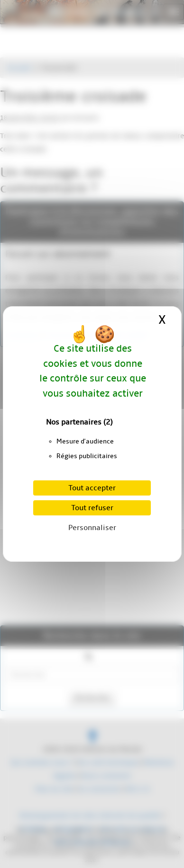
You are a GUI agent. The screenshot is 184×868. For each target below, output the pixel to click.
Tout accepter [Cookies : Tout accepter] (92, 488)
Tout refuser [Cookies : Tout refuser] (92, 508)
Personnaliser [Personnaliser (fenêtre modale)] (92, 528)
